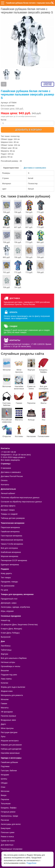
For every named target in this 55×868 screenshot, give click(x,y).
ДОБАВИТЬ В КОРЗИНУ (28, 130)
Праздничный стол (9, 599)
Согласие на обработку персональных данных (21, 502)
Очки (3, 787)
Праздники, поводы (9, 582)
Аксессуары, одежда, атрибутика (15, 607)
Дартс (3, 724)
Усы (44, 414)
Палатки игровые (9, 716)
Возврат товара (8, 510)
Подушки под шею (9, 675)
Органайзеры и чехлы (11, 666)
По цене (4, 590)
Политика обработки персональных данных (20, 498)
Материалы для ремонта (12, 695)
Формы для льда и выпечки (13, 687)
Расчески (5, 820)
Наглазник (31, 431)
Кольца (31, 414)
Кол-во (28, 122)
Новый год (5, 620)
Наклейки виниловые (19, 382)
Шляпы (4, 779)
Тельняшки (6, 804)
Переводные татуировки (12, 849)
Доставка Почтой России (12, 476)
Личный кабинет (8, 493)
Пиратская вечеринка (10, 527)
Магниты (19, 414)
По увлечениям (8, 586)
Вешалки (5, 670)
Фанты (44, 398)
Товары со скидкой (9, 514)
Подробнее (31, 863)
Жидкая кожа (7, 691)
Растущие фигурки (9, 732)
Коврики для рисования (11, 745)
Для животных (7, 845)
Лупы (3, 736)
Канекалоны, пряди (9, 816)
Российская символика (7, 415)
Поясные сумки (8, 832)
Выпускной (6, 637)
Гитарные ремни (8, 812)
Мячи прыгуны (19, 365)
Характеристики (11, 168)
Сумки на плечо (31, 382)
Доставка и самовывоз (35, 168)
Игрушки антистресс (10, 741)
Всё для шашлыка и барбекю (14, 658)
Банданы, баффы (44, 365)
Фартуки (31, 364)
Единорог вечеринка (10, 565)
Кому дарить (6, 573)
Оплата (4, 480)
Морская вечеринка (10, 556)
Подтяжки (5, 766)
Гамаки (19, 398)
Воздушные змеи (8, 720)
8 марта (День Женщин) (11, 629)
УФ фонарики (7, 712)
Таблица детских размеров (13, 518)
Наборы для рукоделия (11, 749)
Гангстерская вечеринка (12, 536)
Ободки (4, 783)
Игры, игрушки (7, 611)
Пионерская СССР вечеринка (14, 560)
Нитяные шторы (8, 662)
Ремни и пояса (7, 837)
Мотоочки (7, 381)
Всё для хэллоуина (44, 382)
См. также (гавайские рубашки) (26, 196)
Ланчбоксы (6, 646)
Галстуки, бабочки (7, 399)
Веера (4, 795)
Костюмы (19, 431)
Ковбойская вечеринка (11, 552)
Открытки (7, 431)
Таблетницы (6, 650)
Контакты (5, 485)
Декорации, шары (9, 603)
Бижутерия (6, 828)
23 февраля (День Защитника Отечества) (19, 625)
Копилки (5, 683)
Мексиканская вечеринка (12, 540)
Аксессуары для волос (11, 824)
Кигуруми (5, 775)
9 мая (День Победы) (10, 633)
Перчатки (31, 398)
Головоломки (43, 431)
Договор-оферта (8, 506)
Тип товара (6, 578)
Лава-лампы (6, 679)
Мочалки (7, 364)
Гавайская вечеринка (10, 532)
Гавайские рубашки (9, 762)
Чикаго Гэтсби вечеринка (12, 544)
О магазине (6, 468)
